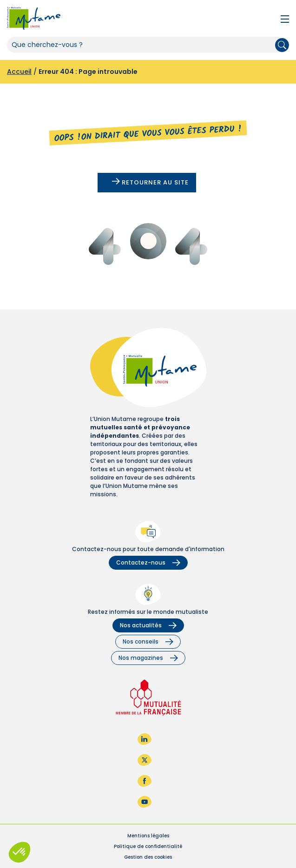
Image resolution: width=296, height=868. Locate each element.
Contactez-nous (148, 562)
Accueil (19, 72)
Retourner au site (150, 182)
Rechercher (282, 45)
